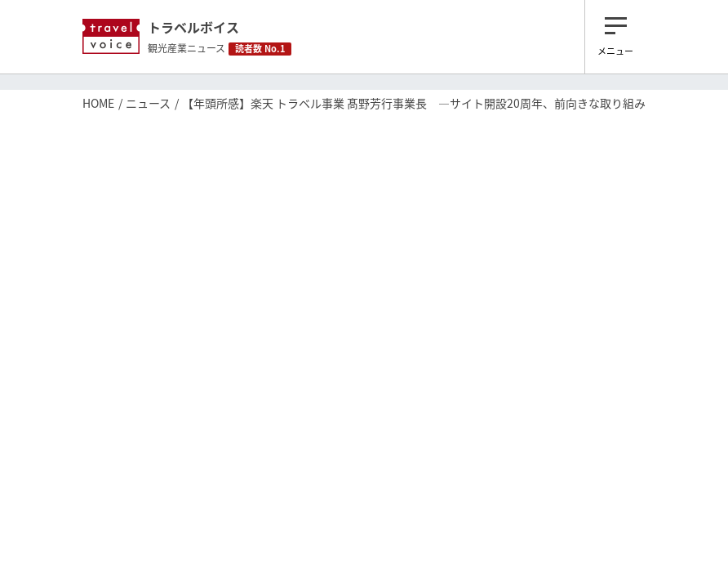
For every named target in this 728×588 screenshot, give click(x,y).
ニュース (148, 103)
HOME (98, 103)
